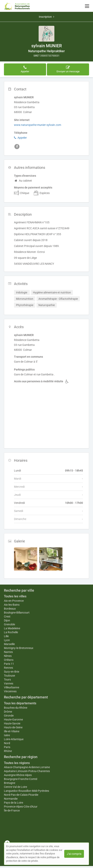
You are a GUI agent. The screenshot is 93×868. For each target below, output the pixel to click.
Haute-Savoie (12, 723)
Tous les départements (20, 703)
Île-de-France (12, 810)
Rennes (8, 668)
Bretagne (10, 783)
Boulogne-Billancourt (17, 613)
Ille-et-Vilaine (12, 731)
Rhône (8, 751)
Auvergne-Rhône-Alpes (18, 775)
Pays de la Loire (13, 803)
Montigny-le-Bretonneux (19, 648)
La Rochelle (11, 632)
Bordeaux (10, 609)
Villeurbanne (12, 687)
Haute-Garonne (13, 719)
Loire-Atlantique (14, 739)
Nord (7, 743)
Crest (7, 616)
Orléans (9, 660)
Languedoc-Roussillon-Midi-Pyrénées (27, 791)
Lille (6, 636)
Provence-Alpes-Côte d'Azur (21, 807)
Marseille (9, 644)
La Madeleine (12, 628)
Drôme (8, 712)
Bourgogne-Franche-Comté (21, 779)
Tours (7, 680)
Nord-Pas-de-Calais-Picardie (21, 795)
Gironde (9, 716)
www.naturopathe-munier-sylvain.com (38, 125)
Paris (7, 747)
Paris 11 (9, 664)
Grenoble (9, 624)
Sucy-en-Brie (12, 672)
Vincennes (10, 691)
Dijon (7, 620)
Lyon (7, 640)
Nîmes (8, 656)
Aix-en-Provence (14, 601)
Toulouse (9, 676)
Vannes (9, 683)
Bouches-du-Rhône (16, 708)
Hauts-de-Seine (13, 727)
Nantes (8, 652)
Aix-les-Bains (12, 605)
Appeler (20, 138)
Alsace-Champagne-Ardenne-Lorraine (27, 767)
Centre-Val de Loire (15, 787)
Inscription (46, 17)
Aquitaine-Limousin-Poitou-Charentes (27, 771)
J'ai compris (74, 854)
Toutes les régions (17, 763)
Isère (7, 735)
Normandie (11, 799)
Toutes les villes (15, 596)
